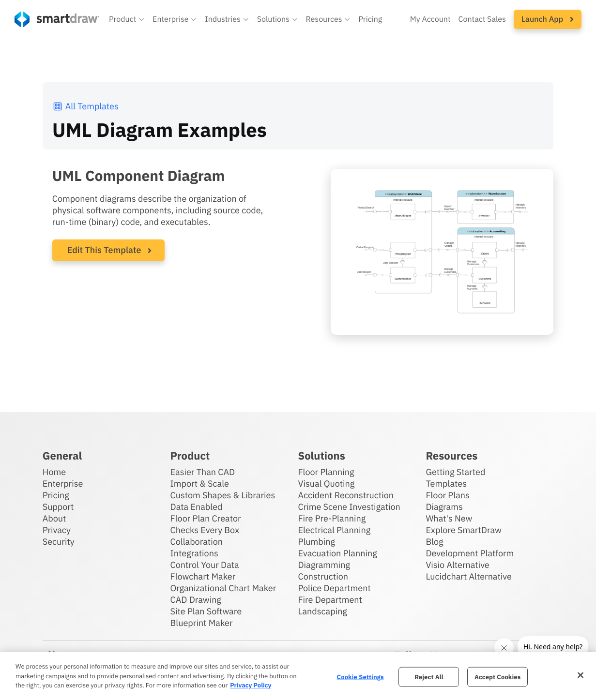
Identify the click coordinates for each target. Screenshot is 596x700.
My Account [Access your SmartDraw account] (430, 19)
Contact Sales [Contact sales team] (482, 19)
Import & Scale (200, 484)
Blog (434, 542)
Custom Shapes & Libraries (223, 495)
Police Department (334, 588)
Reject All (429, 677)
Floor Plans (447, 495)
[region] (298, 676)
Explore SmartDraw (463, 530)
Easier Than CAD (203, 472)
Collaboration (197, 542)
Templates (446, 484)
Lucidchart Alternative (469, 576)
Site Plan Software (206, 611)
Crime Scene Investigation (349, 507)
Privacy (57, 530)
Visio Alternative (457, 565)
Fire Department (330, 600)
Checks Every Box (205, 530)
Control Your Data (205, 565)
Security (59, 542)
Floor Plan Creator (206, 518)
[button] (127, 19)
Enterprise (63, 484)
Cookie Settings (360, 677)
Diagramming (324, 565)
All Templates (85, 106)
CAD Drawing (196, 600)
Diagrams (444, 507)
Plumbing (316, 542)
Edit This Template (104, 250)
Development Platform (470, 553)
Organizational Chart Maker (223, 588)
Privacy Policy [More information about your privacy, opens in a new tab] (251, 685)
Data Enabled (197, 507)
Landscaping (322, 611)
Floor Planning (326, 472)
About (54, 518)
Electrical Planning (334, 530)
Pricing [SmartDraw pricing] (370, 19)
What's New (449, 518)
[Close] (581, 675)
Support (58, 507)
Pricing (56, 495)
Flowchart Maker (203, 576)
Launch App (548, 19)
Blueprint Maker (202, 623)
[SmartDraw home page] (57, 19)
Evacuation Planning (337, 553)
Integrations (194, 553)
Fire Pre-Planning (332, 518)
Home (54, 472)
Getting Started (455, 472)
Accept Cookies (497, 677)
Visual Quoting (326, 484)
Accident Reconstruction (346, 495)
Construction (323, 576)
